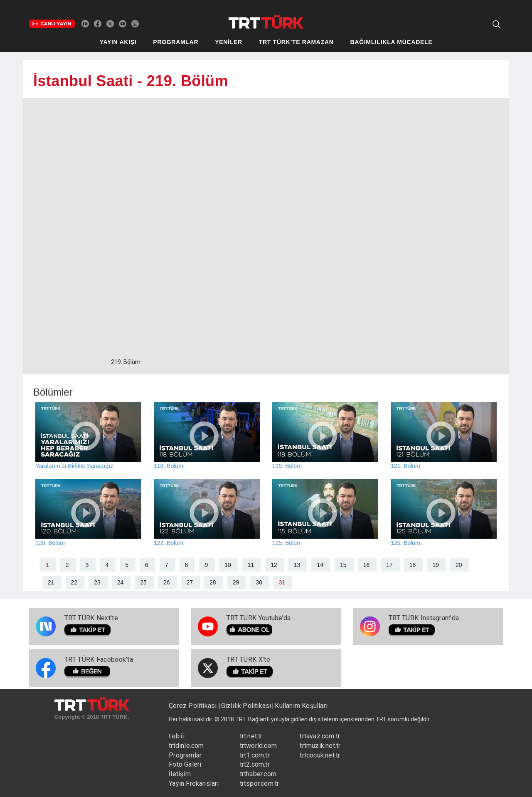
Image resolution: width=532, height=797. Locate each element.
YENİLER (229, 42)
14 (320, 565)
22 (74, 582)
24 (121, 582)
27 (190, 582)
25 (143, 582)
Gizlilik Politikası (246, 706)
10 (228, 565)
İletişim (180, 774)
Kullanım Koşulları (301, 706)
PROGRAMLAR (176, 42)
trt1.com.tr (255, 755)
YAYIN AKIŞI (118, 42)
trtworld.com (258, 746)
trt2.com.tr (255, 764)
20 (459, 565)
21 (51, 582)
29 (236, 582)
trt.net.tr (251, 736)
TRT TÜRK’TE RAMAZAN (296, 42)
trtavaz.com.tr (320, 736)
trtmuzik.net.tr (320, 746)
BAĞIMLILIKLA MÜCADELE (392, 42)
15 (343, 565)
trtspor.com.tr (260, 783)
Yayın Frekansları (194, 783)
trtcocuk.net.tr (320, 755)
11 (251, 565)
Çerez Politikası (193, 706)
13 (297, 565)
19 (436, 565)
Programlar (185, 755)
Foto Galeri (185, 764)
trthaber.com (258, 774)
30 (259, 582)
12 (274, 565)
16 (367, 565)
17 (389, 565)
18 (413, 565)
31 (282, 582)
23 (97, 582)
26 (167, 582)
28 (213, 582)
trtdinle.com (186, 746)
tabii (177, 736)
